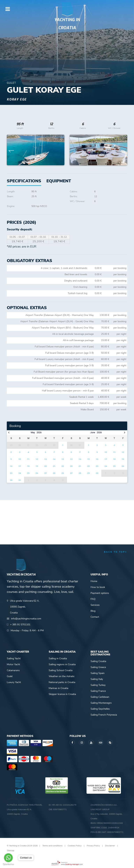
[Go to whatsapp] (8, 858)
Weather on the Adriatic (62, 676)
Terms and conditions (52, 846)
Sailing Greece (98, 667)
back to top (116, 552)
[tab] (59, 181)
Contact (95, 617)
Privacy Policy (93, 846)
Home (94, 581)
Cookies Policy (75, 846)
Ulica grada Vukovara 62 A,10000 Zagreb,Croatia (25, 607)
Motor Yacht (13, 664)
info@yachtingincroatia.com (26, 619)
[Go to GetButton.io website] (8, 864)
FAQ (93, 599)
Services (95, 605)
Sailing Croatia (98, 661)
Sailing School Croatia (61, 670)
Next (123, 150)
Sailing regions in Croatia (62, 664)
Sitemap (11, 851)
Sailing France (98, 691)
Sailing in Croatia (58, 658)
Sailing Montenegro (101, 703)
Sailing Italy (97, 679)
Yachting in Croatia (67, 24)
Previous (11, 150)
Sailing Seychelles (100, 709)
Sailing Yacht (14, 658)
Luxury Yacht (14, 682)
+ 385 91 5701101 (20, 625)
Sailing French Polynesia (104, 715)
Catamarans (13, 670)
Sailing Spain (98, 673)
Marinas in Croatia (58, 688)
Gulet (10, 676)
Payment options (100, 593)
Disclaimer (110, 846)
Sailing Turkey (98, 685)
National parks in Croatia (62, 682)
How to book (98, 587)
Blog (93, 611)
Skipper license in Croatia (62, 694)
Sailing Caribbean (100, 697)
